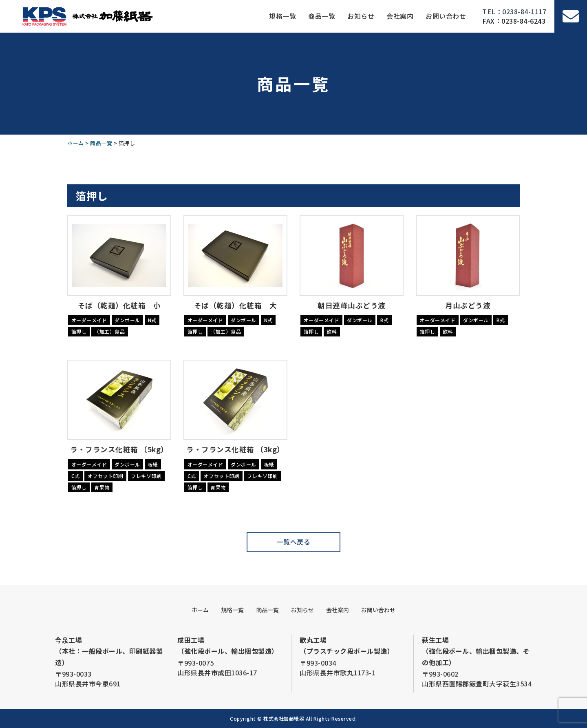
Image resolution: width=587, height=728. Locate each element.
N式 (152, 320)
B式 (385, 320)
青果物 (102, 487)
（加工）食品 (109, 331)
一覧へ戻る (294, 542)
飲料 (332, 331)
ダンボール (127, 320)
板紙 (153, 464)
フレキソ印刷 (146, 476)
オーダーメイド (89, 320)
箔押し (79, 331)
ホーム (200, 610)
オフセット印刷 (106, 476)
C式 (76, 476)
